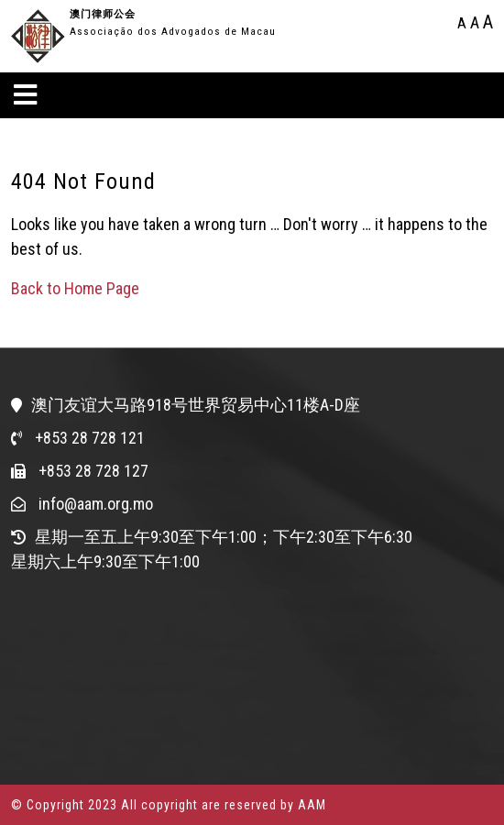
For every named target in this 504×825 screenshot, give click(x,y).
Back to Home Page (75, 288)
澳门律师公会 (103, 14)
